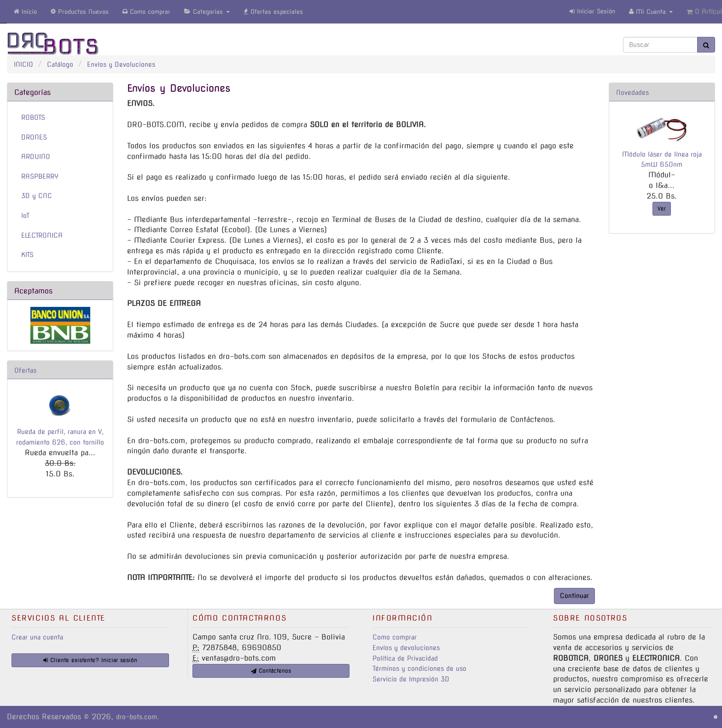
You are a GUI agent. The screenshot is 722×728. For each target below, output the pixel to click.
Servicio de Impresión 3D (411, 679)
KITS (27, 255)
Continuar (574, 596)
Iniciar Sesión (592, 11)
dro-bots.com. (137, 717)
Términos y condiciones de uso (419, 669)
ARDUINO (36, 157)
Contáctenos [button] (271, 671)
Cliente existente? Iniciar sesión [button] (90, 660)
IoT (25, 216)
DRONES (34, 137)
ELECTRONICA (42, 235)
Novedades (632, 93)
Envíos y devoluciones (406, 648)
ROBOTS (33, 117)
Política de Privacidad (405, 658)
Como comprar (395, 637)
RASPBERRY (40, 176)
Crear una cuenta (37, 637)
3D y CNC (37, 196)
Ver (662, 208)
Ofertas (25, 370)
